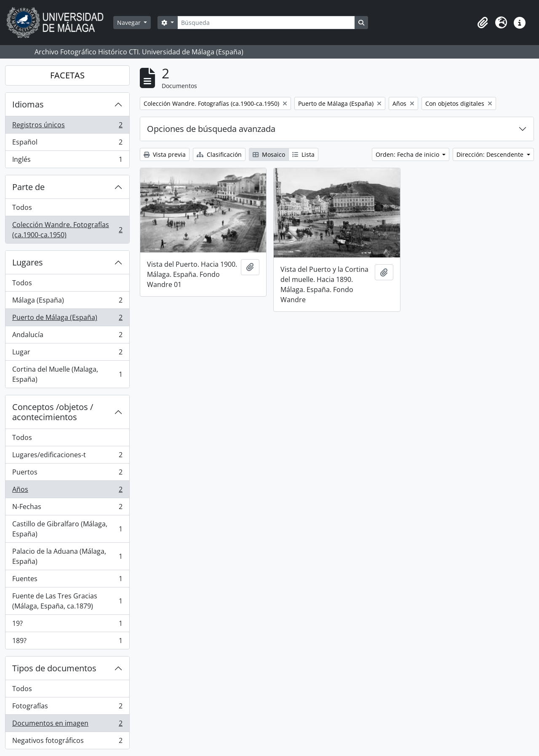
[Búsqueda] (266, 23)
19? (67, 625)
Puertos (67, 474)
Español (67, 144)
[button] (483, 23)
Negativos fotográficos (67, 742)
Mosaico (269, 154)
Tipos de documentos (54, 668)
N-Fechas (67, 508)
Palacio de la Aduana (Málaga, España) (67, 556)
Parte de (28, 187)
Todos (22, 207)
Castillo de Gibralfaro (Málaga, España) (67, 529)
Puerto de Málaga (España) (67, 319)
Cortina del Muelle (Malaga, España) (67, 374)
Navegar (130, 23)
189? (67, 642)
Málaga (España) (67, 302)
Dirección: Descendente (491, 154)
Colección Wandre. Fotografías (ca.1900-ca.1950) (67, 230)
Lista (303, 154)
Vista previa (165, 154)
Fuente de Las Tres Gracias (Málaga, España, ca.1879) (67, 601)
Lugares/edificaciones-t (67, 457)
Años (67, 491)
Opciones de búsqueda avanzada (211, 129)
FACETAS (67, 75)
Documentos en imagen (67, 725)
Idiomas (28, 104)
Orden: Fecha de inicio (408, 154)
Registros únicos (67, 127)
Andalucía (67, 336)
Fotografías (67, 708)
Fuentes (67, 580)
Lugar (67, 354)
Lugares (28, 262)
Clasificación (219, 154)
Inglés (67, 161)
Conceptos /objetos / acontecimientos (53, 412)
